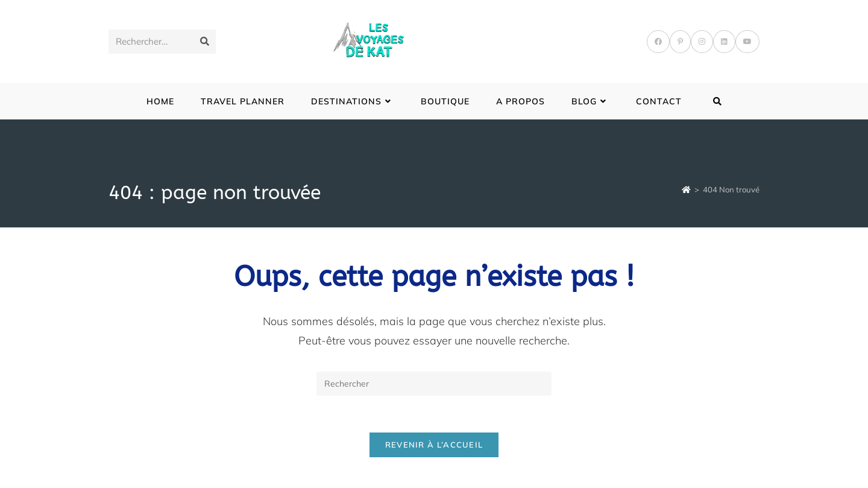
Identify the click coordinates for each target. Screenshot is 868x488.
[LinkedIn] (724, 42)
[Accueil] (686, 189)
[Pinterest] (680, 42)
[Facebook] (658, 42)
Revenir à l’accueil (434, 445)
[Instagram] (702, 42)
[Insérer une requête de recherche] (434, 384)
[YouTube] (747, 42)
